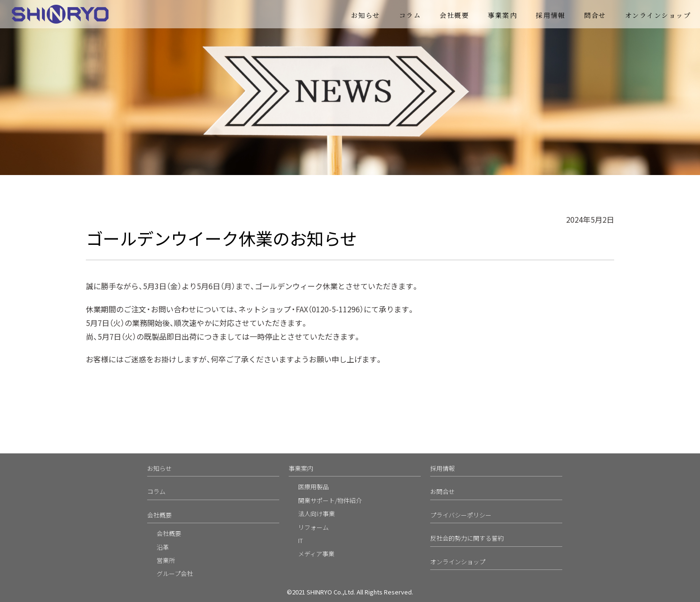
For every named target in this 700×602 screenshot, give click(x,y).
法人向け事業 (317, 514)
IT (300, 540)
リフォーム (313, 527)
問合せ (595, 15)
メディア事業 (316, 554)
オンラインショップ (658, 15)
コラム (410, 15)
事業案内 (502, 15)
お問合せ (442, 491)
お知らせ (366, 15)
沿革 (163, 547)
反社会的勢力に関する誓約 (467, 538)
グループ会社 (175, 573)
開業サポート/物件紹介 (330, 500)
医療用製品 (313, 487)
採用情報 (550, 15)
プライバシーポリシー (461, 515)
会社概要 (454, 15)
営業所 (166, 560)
